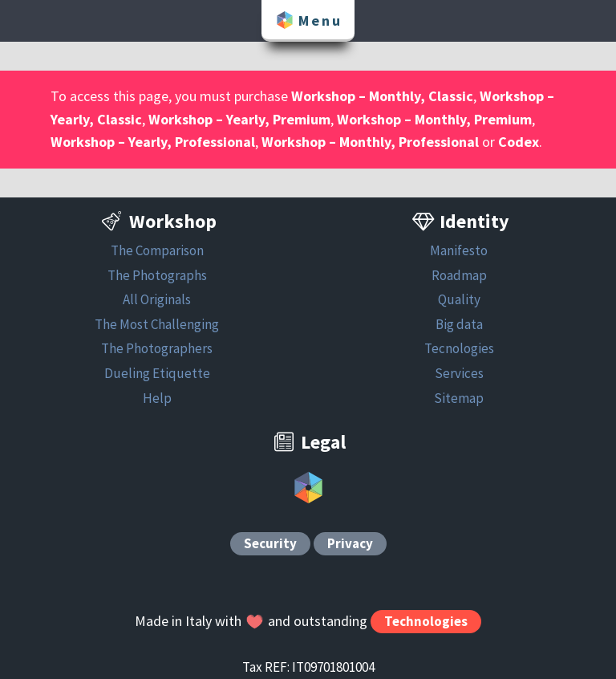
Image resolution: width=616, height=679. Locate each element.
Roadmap (459, 275)
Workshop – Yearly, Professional (153, 142)
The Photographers (157, 348)
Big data (459, 324)
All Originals (157, 299)
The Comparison (157, 250)
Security (270, 544)
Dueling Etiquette (157, 373)
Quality (459, 299)
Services (459, 373)
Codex (519, 142)
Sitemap (459, 398)
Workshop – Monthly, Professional (370, 142)
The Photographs (157, 275)
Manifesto (459, 250)
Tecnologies (459, 348)
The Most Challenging (157, 324)
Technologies (426, 621)
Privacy (350, 544)
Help (157, 398)
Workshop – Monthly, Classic (382, 96)
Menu (308, 20)
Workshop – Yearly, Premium (239, 119)
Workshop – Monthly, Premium (434, 119)
